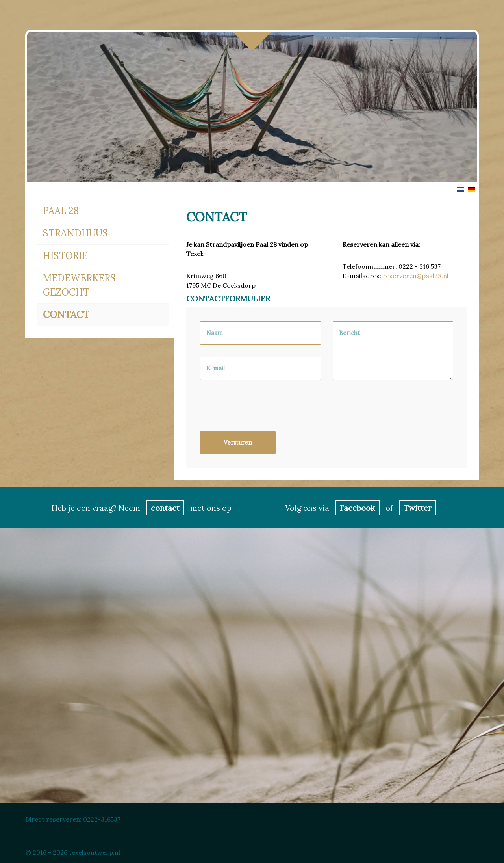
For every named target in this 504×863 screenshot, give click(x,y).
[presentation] (260, 410)
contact (165, 508)
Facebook (357, 508)
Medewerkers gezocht (79, 285)
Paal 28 (61, 211)
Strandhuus (75, 233)
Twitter (418, 508)
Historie (65, 256)
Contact (66, 315)
